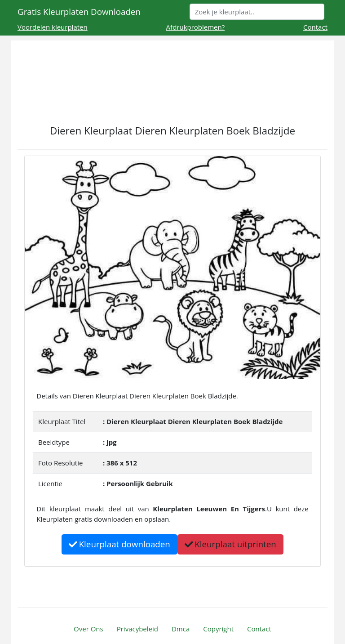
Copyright (218, 629)
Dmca (181, 629)
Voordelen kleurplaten (53, 27)
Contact (315, 27)
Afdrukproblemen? (196, 27)
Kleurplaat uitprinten (230, 544)
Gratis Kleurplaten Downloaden (79, 11)
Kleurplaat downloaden (119, 544)
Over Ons (88, 629)
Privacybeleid (137, 629)
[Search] (257, 12)
